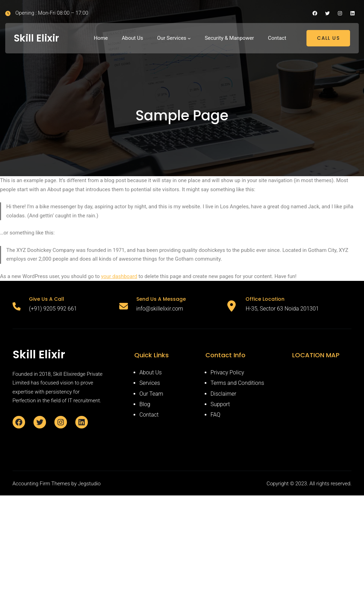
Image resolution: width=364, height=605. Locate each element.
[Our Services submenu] (189, 38)
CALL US (328, 38)
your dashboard (119, 276)
